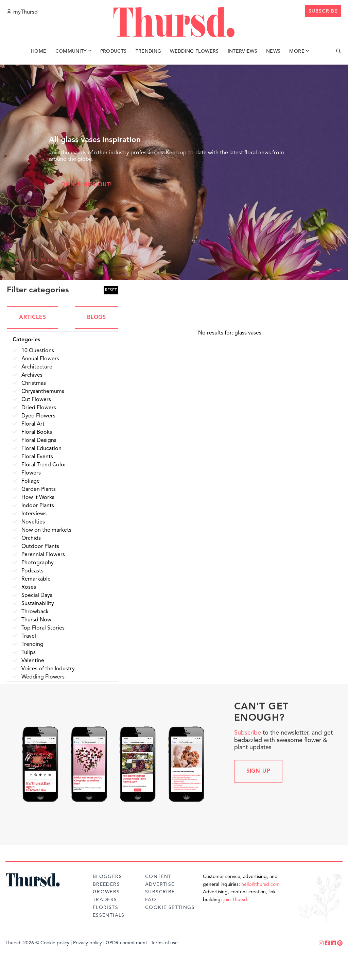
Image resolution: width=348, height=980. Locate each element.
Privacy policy (88, 943)
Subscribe (248, 733)
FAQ (151, 900)
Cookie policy (55, 943)
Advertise (160, 884)
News (273, 54)
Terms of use (164, 943)
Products (114, 54)
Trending (149, 54)
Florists (106, 908)
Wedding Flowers (194, 54)
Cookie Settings (170, 908)
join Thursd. (236, 900)
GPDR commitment (126, 943)
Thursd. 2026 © (22, 943)
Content (158, 877)
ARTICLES (32, 317)
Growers (106, 892)
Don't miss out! (87, 185)
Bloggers (107, 877)
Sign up (258, 771)
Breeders (106, 884)
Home (39, 54)
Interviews (243, 54)
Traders (105, 900)
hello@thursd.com (260, 884)
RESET (111, 290)
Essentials (109, 915)
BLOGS (97, 317)
